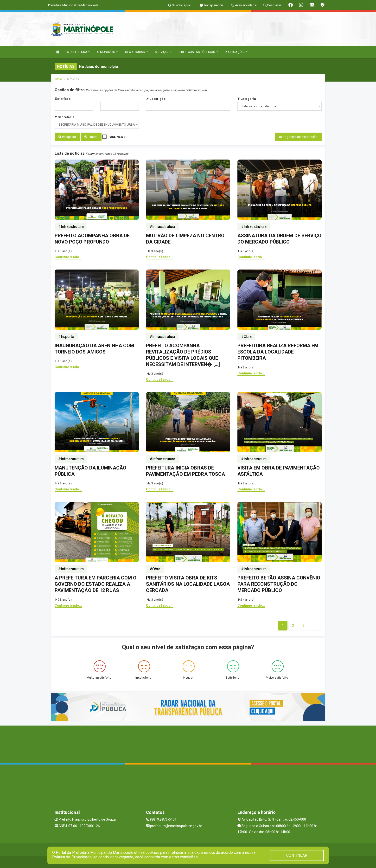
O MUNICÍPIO (108, 52)
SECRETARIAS (136, 52)
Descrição (156, 99)
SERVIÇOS (164, 52)
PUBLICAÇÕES (236, 52)
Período (63, 99)
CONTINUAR (297, 855)
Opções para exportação (298, 137)
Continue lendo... (68, 257)
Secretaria (64, 117)
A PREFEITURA (78, 52)
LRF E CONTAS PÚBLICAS (199, 52)
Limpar (91, 137)
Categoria (247, 99)
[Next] (303, 625)
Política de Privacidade (72, 857)
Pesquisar (67, 137)
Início (58, 79)
